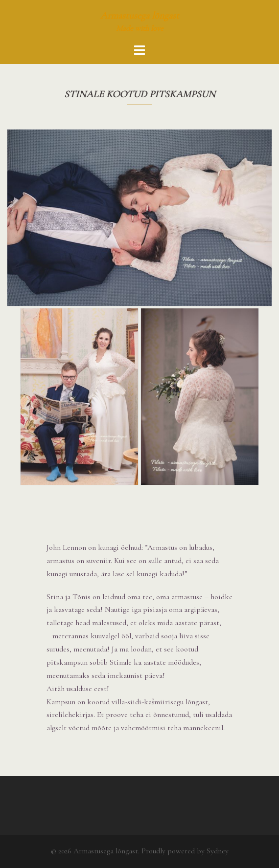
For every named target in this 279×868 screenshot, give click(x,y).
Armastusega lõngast (140, 16)
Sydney (218, 851)
